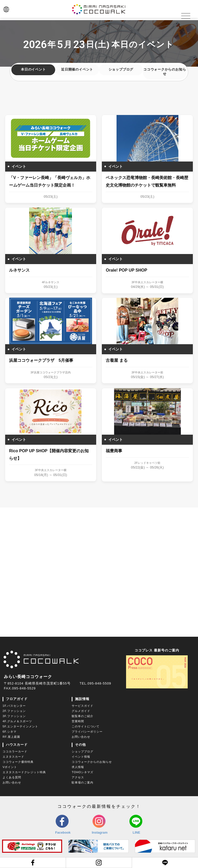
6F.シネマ (10, 731)
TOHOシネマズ (82, 772)
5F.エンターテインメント (20, 726)
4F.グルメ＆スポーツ (17, 721)
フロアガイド (17, 699)
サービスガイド (82, 705)
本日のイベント (33, 70)
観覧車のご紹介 (82, 716)
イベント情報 (81, 756)
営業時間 (78, 721)
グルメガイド (81, 711)
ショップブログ (121, 70)
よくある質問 (12, 777)
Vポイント (10, 767)
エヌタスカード (13, 756)
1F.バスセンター (14, 705)
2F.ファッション (14, 711)
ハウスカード (17, 744)
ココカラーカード (15, 751)
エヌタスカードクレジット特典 (24, 772)
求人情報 (78, 767)
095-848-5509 (99, 683)
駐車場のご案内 (82, 782)
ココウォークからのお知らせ (165, 72)
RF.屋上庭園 (11, 736)
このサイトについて (86, 726)
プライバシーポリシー (87, 731)
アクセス (78, 777)
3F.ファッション (14, 716)
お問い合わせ (81, 736)
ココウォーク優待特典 (18, 762)
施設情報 (82, 699)
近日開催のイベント (77, 70)
